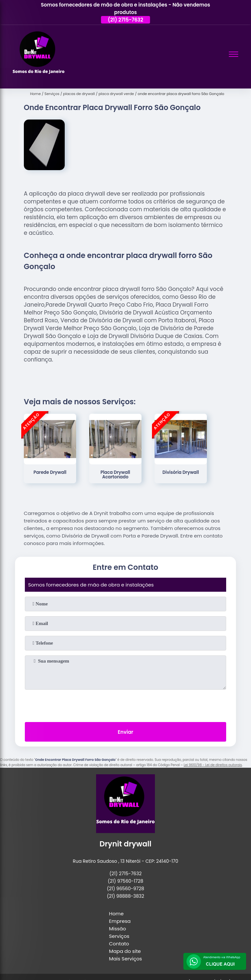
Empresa (120, 921)
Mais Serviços (126, 959)
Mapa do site (125, 951)
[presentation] (125, 704)
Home (117, 914)
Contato (119, 944)
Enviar (125, 732)
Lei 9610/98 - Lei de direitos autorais (213, 765)
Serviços (119, 936)
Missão (118, 929)
